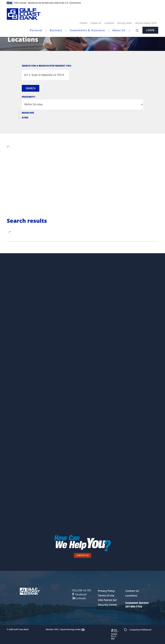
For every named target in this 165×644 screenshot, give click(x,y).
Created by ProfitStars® (141, 630)
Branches (28, 113)
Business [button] (56, 30)
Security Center (125, 23)
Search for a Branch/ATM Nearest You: (47, 66)
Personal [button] (36, 30)
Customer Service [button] (137, 603)
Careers (83, 23)
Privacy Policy (106, 591)
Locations (109, 23)
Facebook (81, 592)
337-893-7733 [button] (134, 606)
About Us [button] (119, 30)
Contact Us (96, 23)
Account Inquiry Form (146, 23)
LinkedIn (79, 598)
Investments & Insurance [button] (87, 30)
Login (150, 30)
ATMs (25, 118)
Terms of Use (106, 596)
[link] (115, 634)
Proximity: (29, 97)
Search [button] (31, 88)
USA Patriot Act (107, 600)
